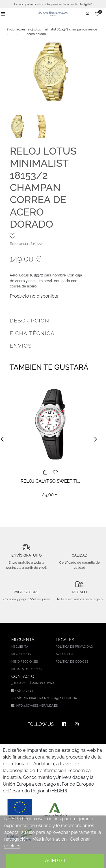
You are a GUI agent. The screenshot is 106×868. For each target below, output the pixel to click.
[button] (4, 439)
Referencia (19, 244)
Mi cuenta (20, 647)
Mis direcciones (25, 662)
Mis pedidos (21, 654)
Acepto (55, 861)
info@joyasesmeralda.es (37, 706)
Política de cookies (72, 662)
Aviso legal (65, 654)
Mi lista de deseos (26, 669)
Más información (50, 839)
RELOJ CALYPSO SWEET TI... (50, 481)
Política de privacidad (74, 647)
